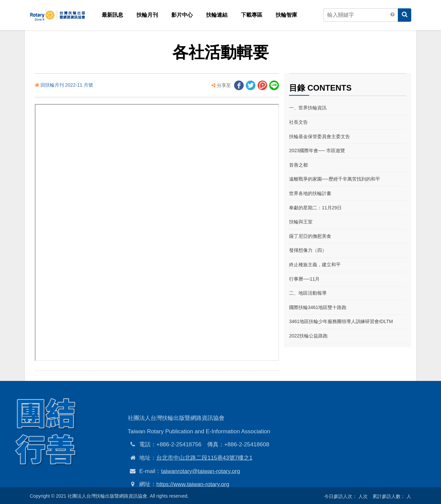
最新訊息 (112, 15)
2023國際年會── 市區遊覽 (317, 150)
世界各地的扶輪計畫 (310, 193)
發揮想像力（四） (308, 250)
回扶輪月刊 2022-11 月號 (67, 85)
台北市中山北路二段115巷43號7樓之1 (204, 482)
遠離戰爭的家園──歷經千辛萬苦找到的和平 (335, 179)
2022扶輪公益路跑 (308, 336)
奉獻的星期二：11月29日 (315, 208)
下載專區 (252, 15)
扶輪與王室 (301, 222)
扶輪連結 (217, 15)
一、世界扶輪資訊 (308, 108)
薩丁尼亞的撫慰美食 (310, 236)
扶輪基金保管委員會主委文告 (320, 136)
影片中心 (182, 15)
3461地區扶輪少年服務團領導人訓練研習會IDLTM (341, 321)
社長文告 (298, 122)
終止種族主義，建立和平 (315, 265)
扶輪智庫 (286, 15)
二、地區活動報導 (308, 293)
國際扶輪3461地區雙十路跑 (318, 307)
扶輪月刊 (147, 15)
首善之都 (298, 165)
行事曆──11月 (304, 279)
